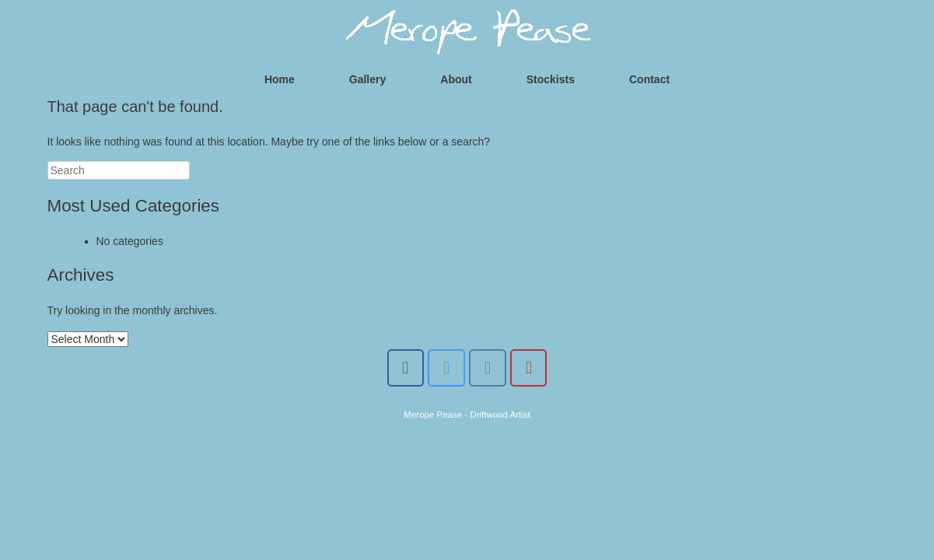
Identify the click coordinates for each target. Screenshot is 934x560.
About (456, 79)
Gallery (367, 79)
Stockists (551, 79)
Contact (649, 79)
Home (280, 79)
